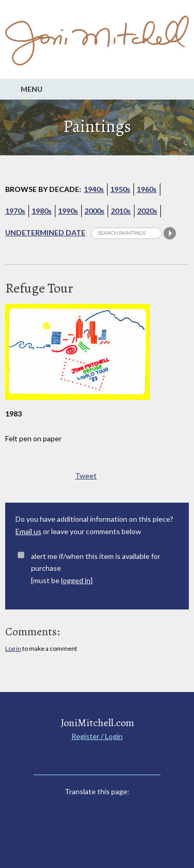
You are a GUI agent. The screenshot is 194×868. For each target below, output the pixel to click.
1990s (68, 211)
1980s (42, 211)
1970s (15, 211)
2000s (94, 211)
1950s (120, 189)
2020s (147, 211)
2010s (121, 211)
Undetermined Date (45, 232)
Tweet (86, 476)
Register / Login (97, 736)
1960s (147, 189)
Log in (13, 648)
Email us (28, 531)
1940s (94, 189)
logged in (76, 580)
